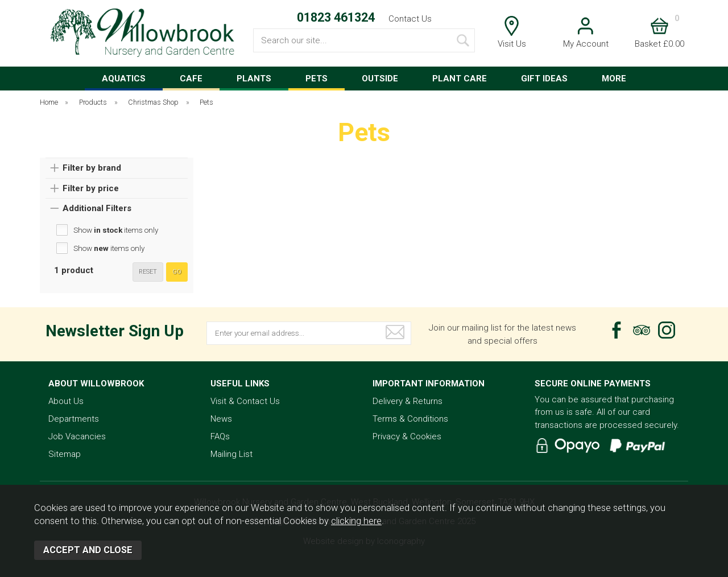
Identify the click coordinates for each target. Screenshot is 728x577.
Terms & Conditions (410, 419)
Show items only (116, 230)
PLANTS (254, 79)
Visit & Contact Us (245, 401)
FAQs (220, 436)
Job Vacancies (77, 436)
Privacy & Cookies (407, 436)
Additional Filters (97, 208)
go (177, 272)
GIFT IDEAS (544, 79)
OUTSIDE (380, 79)
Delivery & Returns (408, 401)
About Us (66, 401)
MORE (614, 79)
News (221, 419)
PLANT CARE (460, 79)
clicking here (356, 521)
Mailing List (231, 454)
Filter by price (91, 188)
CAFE (191, 79)
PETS (317, 79)
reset (148, 272)
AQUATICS (124, 79)
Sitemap (65, 454)
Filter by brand (92, 168)
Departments (74, 419)
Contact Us (410, 19)
